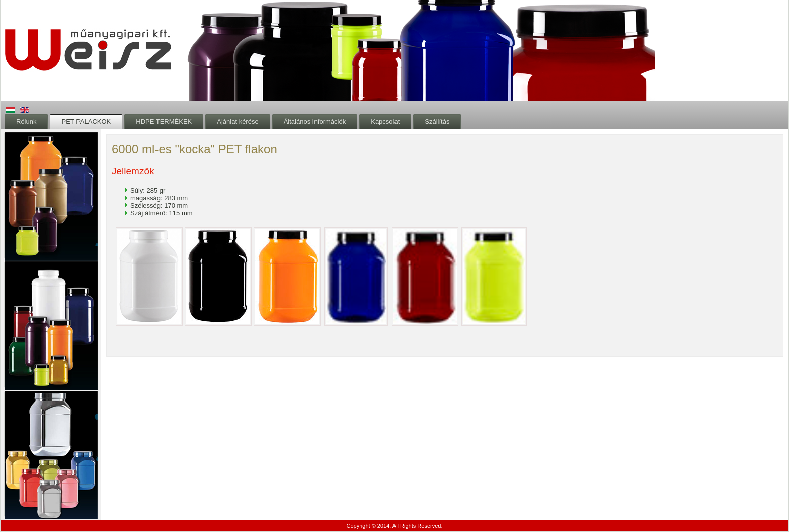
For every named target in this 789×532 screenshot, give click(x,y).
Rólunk (26, 121)
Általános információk (315, 121)
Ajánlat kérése (238, 121)
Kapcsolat (385, 121)
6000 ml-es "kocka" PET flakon (194, 149)
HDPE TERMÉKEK (164, 121)
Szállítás (437, 121)
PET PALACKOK (86, 121)
